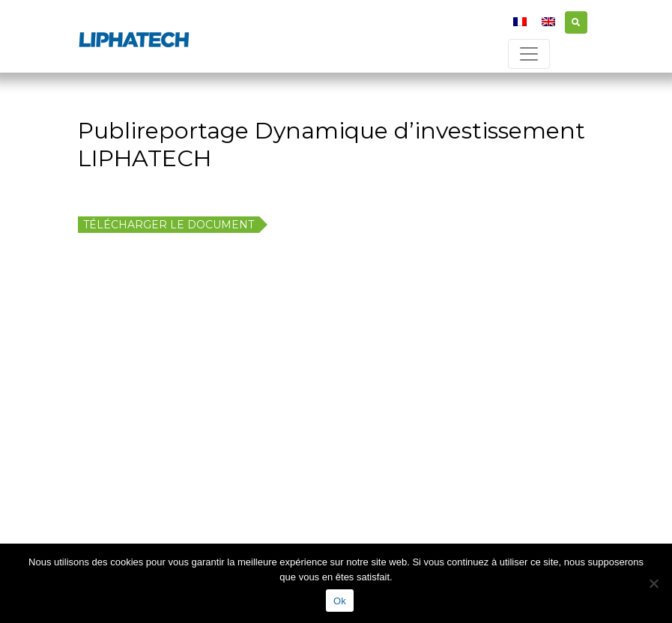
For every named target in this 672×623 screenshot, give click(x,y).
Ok (340, 601)
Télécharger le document (169, 225)
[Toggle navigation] (529, 54)
